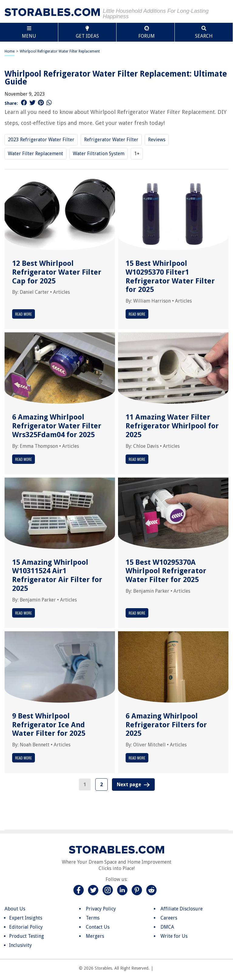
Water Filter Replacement (35, 154)
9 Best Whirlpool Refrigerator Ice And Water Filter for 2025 (49, 725)
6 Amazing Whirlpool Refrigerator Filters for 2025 (166, 725)
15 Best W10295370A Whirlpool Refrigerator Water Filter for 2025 (166, 571)
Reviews (157, 140)
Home (10, 51)
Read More (24, 314)
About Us (15, 909)
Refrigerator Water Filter (111, 140)
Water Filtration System (99, 154)
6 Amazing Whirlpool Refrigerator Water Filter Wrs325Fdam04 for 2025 (57, 426)
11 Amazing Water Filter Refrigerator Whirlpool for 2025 (172, 426)
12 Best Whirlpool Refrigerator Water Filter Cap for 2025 (57, 272)
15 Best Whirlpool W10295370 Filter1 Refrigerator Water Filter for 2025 (170, 276)
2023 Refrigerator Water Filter (41, 140)
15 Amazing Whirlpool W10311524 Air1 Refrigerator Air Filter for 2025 (57, 575)
